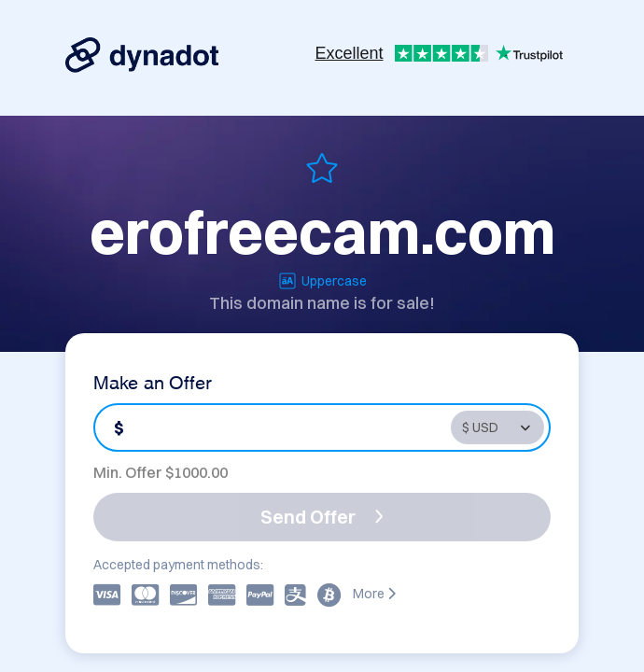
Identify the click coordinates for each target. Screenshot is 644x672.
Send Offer (322, 517)
